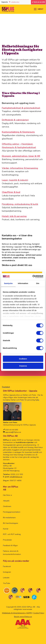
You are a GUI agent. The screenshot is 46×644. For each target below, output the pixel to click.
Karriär (6, 529)
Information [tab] (23, 283)
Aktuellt (6, 501)
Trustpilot (6, 387)
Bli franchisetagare (11, 523)
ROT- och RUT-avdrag (12, 534)
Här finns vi (7, 495)
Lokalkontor (15, 2)
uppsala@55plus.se (13, 432)
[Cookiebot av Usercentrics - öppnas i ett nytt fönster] (33, 277)
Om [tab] (38, 283)
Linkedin (6, 578)
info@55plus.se (16, 477)
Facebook (7, 566)
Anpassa (23, 366)
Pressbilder (7, 540)
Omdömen (7, 506)
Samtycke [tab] (8, 283)
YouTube (7, 583)
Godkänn (23, 359)
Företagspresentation (12, 512)
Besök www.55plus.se (23, 617)
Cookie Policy (39, 613)
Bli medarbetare (9, 518)
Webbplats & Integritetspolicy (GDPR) (17, 613)
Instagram (7, 572)
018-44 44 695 (11, 430)
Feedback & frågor (10, 545)
